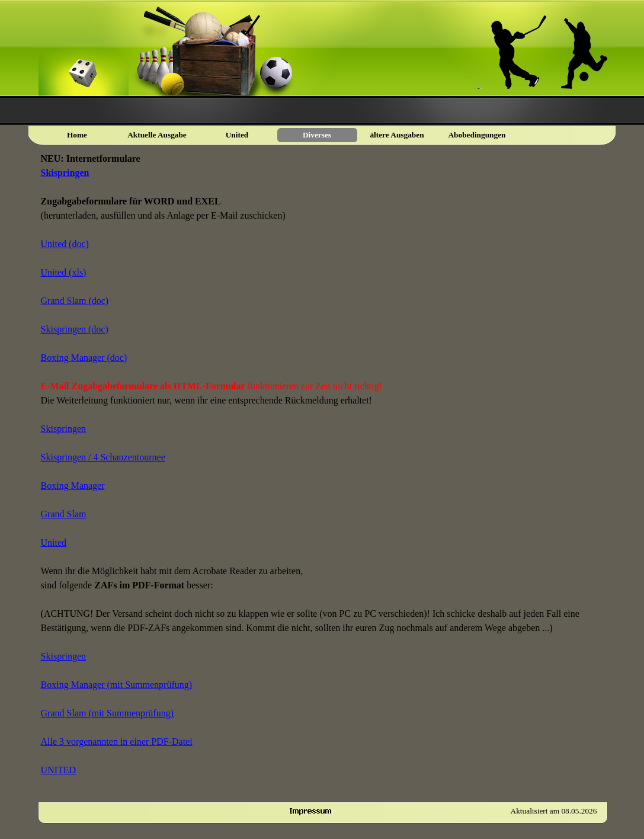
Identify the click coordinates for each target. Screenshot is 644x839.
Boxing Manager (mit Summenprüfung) (117, 685)
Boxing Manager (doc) (84, 358)
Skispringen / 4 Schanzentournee (103, 457)
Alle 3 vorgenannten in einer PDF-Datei (117, 742)
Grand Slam (64, 514)
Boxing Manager (73, 486)
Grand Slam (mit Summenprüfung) (107, 713)
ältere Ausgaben (397, 135)
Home (77, 135)
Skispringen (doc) (75, 329)
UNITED (59, 770)
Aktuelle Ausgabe (157, 135)
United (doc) (65, 244)
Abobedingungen (477, 135)
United (54, 542)
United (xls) (64, 272)
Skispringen (65, 173)
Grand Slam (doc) (75, 301)
